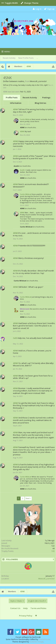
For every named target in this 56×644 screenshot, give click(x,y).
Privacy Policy (26, 616)
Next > (28, 498)
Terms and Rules (38, 608)
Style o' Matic (16, 601)
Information (16, 103)
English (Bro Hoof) (36, 601)
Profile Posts (12, 98)
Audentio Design (36, 642)
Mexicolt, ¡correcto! (46, 579)
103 (53, 551)
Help (25, 608)
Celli (15, 338)
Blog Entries (40, 103)
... (37, 58)
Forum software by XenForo (28, 637)
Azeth (16, 166)
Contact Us (15, 608)
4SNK (15, 109)
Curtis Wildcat (26, 119)
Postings (46, 98)
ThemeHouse (44, 639)
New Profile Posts (26, 58)
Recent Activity (9, 58)
